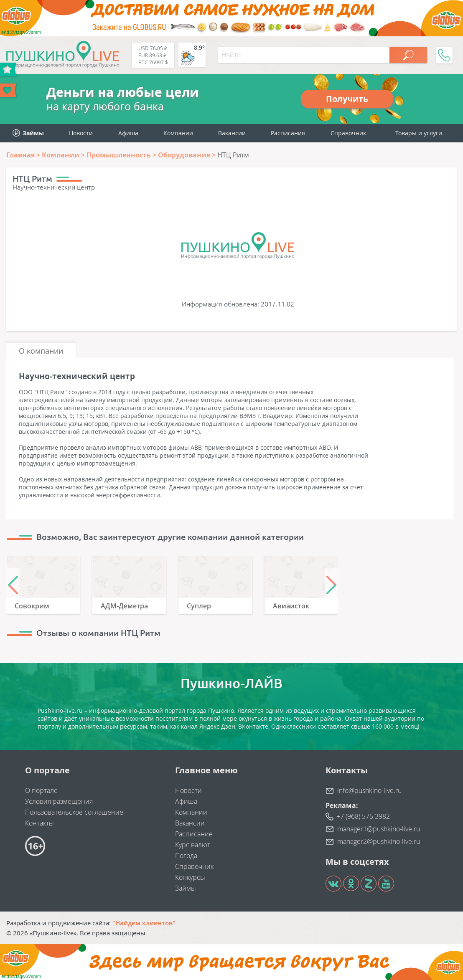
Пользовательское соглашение (74, 812)
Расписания (288, 133)
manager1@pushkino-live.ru (379, 829)
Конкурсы (190, 877)
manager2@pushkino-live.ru (379, 841)
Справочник (348, 133)
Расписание (194, 834)
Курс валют (193, 845)
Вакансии (232, 133)
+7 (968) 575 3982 (363, 816)
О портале (41, 790)
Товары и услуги (419, 133)
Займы (186, 888)
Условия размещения (59, 801)
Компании (178, 133)
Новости (81, 133)
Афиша (128, 133)
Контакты (39, 823)
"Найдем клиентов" (144, 923)
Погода (186, 856)
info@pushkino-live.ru (369, 790)
